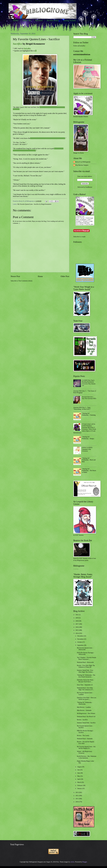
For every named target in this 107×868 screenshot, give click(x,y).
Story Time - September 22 (85, 687)
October (80, 644)
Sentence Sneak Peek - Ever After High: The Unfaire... (85, 673)
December (80, 638)
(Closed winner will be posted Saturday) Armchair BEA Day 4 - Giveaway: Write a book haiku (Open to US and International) (85, 430)
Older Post (65, 276)
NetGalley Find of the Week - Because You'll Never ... (85, 683)
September (81, 647)
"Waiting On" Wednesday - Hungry (88, 440)
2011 (77, 801)
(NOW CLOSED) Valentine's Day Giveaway (87, 451)
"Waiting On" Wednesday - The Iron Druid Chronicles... (86, 678)
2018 (77, 623)
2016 (77, 629)
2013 (77, 794)
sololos (72, 864)
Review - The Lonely (83, 737)
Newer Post (15, 276)
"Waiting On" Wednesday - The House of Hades (89, 472)
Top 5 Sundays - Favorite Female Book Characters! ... (86, 660)
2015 (77, 632)
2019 (77, 620)
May (79, 778)
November (81, 641)
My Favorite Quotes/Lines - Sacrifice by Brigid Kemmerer (34, 204)
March (79, 784)
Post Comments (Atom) (25, 281)
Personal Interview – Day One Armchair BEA (89, 400)
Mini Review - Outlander (84, 712)
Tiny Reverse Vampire (82, 165)
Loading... (76, 571)
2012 (77, 797)
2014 (77, 635)
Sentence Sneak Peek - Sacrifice (86, 725)
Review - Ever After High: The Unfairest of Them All (86, 668)
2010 (77, 804)
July (79, 772)
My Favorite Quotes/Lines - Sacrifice (36, 39)
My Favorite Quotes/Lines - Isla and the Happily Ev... (86, 749)
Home (16, 20)
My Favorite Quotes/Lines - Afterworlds (85, 651)
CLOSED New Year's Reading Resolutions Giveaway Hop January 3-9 (89, 385)
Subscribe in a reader (79, 239)
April (79, 781)
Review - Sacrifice (82, 722)
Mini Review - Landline (84, 709)
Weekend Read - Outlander (85, 741)
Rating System (70, 20)
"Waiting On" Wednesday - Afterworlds (85, 705)
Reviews (39, 20)
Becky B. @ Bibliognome (83, 162)
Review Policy (53, 20)
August (80, 769)
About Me (27, 20)
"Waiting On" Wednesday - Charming (89, 416)
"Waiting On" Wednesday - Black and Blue (89, 462)
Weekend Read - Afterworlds (85, 664)
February (80, 787)
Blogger (85, 864)
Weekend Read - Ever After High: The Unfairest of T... (85, 691)
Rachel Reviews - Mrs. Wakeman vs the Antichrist (87, 759)
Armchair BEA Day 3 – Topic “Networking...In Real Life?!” (82, 410)
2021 (77, 617)
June (79, 775)
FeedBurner (89, 187)
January (80, 790)
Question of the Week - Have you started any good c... (87, 700)
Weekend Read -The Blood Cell (86, 718)
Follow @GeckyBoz (79, 46)
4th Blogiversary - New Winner (86, 715)
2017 (77, 626)
